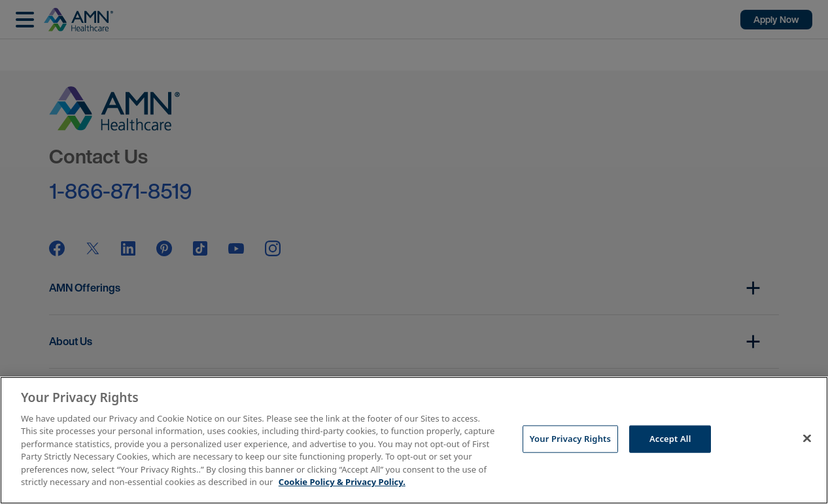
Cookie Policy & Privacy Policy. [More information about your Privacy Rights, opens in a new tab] (342, 482)
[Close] (807, 439)
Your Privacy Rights (570, 439)
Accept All (670, 439)
